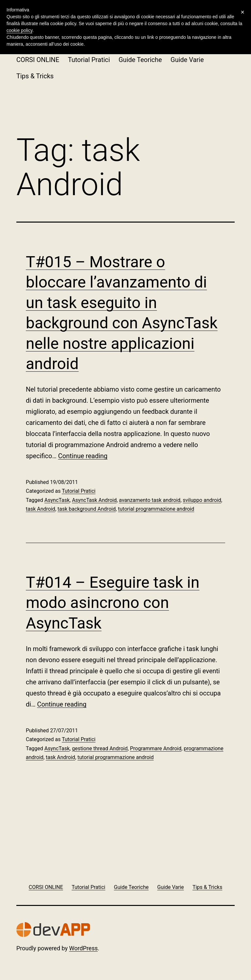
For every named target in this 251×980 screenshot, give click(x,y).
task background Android (87, 509)
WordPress (84, 948)
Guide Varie (187, 60)
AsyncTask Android (94, 500)
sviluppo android (202, 500)
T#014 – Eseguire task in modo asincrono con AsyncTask (113, 603)
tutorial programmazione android (156, 509)
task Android (41, 509)
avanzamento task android (150, 500)
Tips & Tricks (35, 76)
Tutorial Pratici (89, 60)
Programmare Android (156, 748)
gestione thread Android (100, 748)
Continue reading (83, 456)
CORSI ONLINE (38, 60)
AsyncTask (57, 500)
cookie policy (19, 30)
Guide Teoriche (140, 60)
